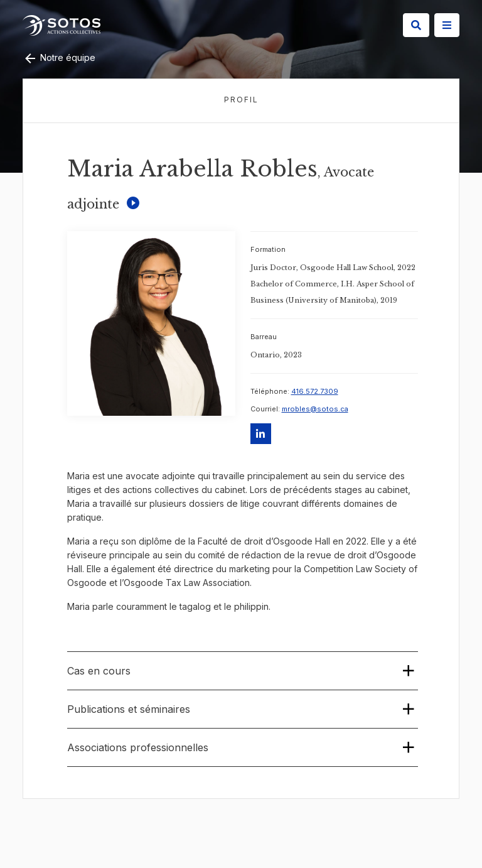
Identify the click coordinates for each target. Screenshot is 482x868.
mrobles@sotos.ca (315, 409)
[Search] (416, 25)
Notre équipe (59, 57)
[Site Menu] (447, 25)
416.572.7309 (315, 391)
